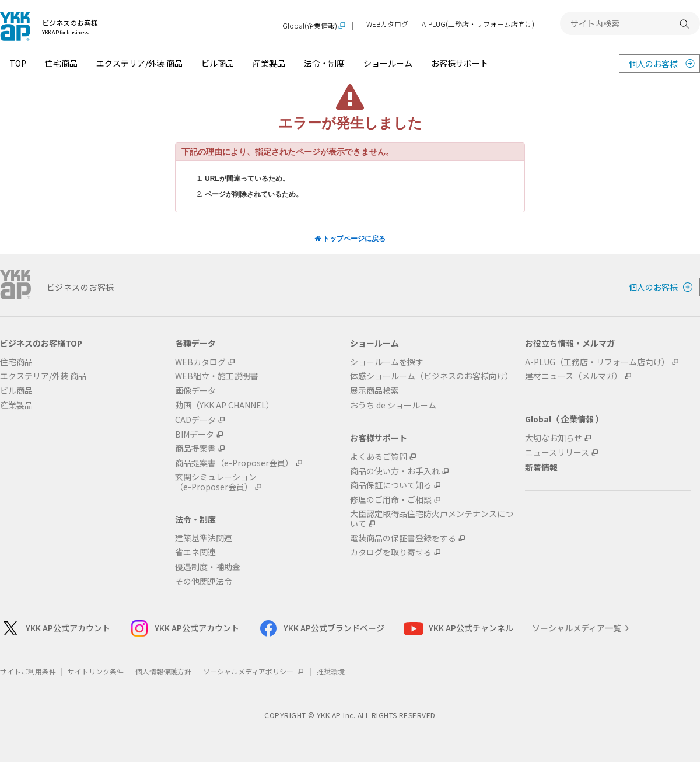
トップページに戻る (350, 239)
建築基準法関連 (204, 538)
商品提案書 (195, 448)
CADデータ (195, 420)
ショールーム (388, 63)
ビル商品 (218, 63)
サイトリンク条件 (96, 671)
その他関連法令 (204, 581)
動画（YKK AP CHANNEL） (225, 405)
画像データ (195, 391)
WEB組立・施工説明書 (217, 376)
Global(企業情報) (310, 26)
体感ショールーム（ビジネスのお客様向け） (432, 376)
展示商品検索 (374, 391)
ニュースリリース (557, 452)
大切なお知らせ (554, 438)
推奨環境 (331, 671)
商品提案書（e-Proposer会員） (234, 463)
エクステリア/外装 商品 (139, 63)
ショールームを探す (387, 362)
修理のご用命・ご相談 (391, 500)
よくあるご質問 (379, 457)
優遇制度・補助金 (208, 567)
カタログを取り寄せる (391, 552)
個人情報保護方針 (163, 671)
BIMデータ (195, 434)
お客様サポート (460, 63)
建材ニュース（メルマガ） (574, 376)
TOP (18, 63)
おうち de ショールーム (393, 405)
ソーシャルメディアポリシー (254, 671)
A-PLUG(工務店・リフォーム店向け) (478, 24)
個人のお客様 (653, 64)
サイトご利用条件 (28, 671)
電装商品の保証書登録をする (403, 538)
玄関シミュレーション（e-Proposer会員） (216, 482)
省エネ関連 (195, 552)
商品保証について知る (391, 485)
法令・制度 (324, 63)
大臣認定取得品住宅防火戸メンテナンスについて (432, 519)
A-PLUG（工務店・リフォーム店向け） (597, 362)
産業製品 (269, 63)
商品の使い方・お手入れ (395, 471)
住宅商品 (61, 63)
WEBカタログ (387, 24)
